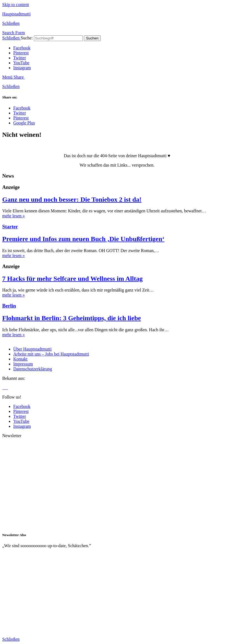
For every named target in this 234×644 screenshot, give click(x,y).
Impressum (23, 364)
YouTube (21, 63)
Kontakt (20, 359)
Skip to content (16, 5)
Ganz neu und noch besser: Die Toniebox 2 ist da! (72, 199)
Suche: (27, 38)
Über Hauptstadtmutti (32, 349)
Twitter (20, 58)
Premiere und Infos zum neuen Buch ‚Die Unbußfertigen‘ (83, 239)
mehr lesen (14, 216)
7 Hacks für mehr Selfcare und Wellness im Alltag (72, 279)
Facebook (22, 48)
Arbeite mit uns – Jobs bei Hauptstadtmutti (51, 354)
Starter (10, 227)
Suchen (92, 38)
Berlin (9, 306)
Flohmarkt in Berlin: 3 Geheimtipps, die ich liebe (72, 318)
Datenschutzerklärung (33, 369)
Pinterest (21, 53)
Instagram (22, 68)
